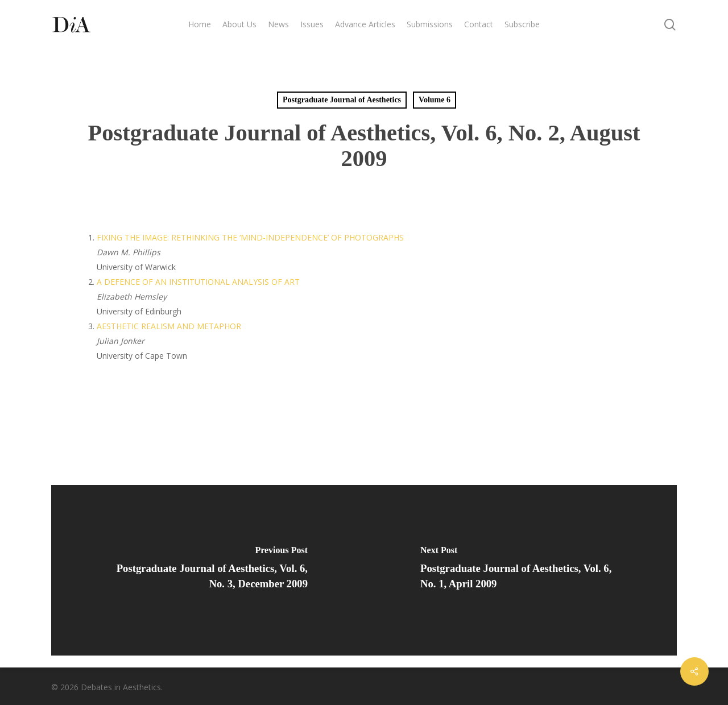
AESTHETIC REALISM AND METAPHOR (169, 326)
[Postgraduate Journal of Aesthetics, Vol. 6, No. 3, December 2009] (208, 570)
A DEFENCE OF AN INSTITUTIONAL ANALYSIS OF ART (198, 282)
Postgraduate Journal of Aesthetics (342, 100)
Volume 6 (435, 100)
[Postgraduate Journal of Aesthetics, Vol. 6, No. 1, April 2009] (520, 570)
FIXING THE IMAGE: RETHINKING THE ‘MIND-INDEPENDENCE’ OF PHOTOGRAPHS (250, 237)
